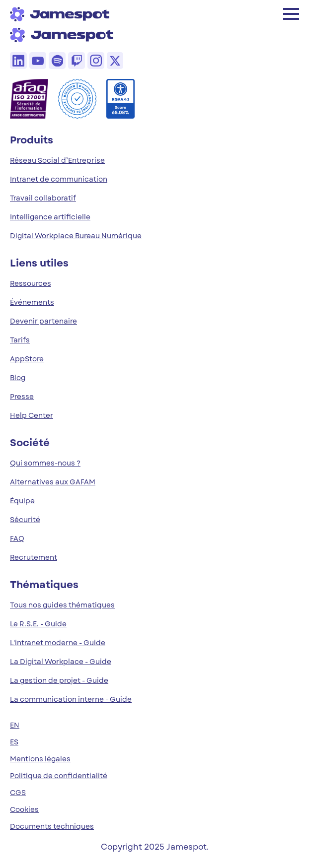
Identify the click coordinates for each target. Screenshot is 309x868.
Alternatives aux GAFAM (53, 482)
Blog (18, 378)
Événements (32, 302)
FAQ (17, 538)
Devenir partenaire (43, 321)
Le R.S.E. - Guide (38, 624)
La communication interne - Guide (71, 699)
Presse (22, 397)
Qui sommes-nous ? (45, 463)
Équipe (22, 501)
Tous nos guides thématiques (62, 605)
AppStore (27, 359)
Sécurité (25, 520)
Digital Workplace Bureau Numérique (76, 236)
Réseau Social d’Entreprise (57, 160)
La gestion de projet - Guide (59, 680)
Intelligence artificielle (50, 217)
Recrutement (34, 557)
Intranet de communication (59, 179)
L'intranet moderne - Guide (58, 643)
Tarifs (20, 340)
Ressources (31, 283)
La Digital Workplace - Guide (61, 662)
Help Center (32, 415)
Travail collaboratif (43, 198)
